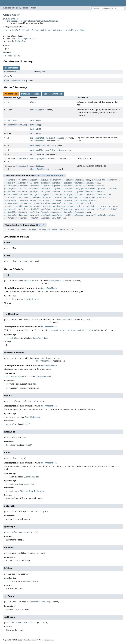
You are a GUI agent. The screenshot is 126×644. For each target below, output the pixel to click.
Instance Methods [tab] (30, 94)
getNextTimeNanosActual (67, 189)
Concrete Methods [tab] (53, 94)
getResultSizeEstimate (16, 192)
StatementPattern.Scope (16, 125)
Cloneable (27, 30)
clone (33, 102)
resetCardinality (27, 200)
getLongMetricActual (94, 186)
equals (33, 110)
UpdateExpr (58, 30)
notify (32, 229)
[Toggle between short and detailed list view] (5, 175)
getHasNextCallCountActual (106, 180)
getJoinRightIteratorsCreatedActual (62, 186)
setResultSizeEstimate (16, 212)
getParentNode (88, 189)
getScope (34, 125)
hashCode (34, 129)
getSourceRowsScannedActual (19, 194)
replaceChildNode (39, 138)
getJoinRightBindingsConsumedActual (23, 186)
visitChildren (37, 166)
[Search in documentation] (107, 8)
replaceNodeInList (101, 197)
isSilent (34, 133)
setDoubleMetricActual (86, 200)
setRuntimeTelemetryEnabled (44, 212)
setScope (34, 150)
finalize (9, 229)
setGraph (34, 146)
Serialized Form (13, 56)
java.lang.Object (11, 19)
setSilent (35, 154)
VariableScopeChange (76, 30)
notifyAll (44, 229)
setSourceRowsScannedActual (49, 215)
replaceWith (10, 200)
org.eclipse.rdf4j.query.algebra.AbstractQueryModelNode (33, 21)
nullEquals (84, 197)
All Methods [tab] (11, 94)
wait (54, 229)
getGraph (34, 120)
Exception (21, 159)
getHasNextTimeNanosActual (18, 183)
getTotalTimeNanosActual (99, 194)
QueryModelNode (43, 30)
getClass (21, 229)
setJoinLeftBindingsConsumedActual (22, 206)
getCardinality (12, 180)
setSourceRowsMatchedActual (19, 215)
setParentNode (87, 209)
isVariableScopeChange (65, 197)
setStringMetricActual (77, 215)
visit (33, 159)
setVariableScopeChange (16, 218)
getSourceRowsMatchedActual (91, 192)
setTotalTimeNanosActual (104, 215)
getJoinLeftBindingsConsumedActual (82, 183)
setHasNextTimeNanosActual (48, 203)
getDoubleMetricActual (52, 180)
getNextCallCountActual (40, 189)
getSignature (36, 192)
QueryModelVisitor (46, 159)
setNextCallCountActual (39, 209)
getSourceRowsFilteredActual (60, 192)
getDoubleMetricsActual (78, 180)
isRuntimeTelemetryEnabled (38, 197)
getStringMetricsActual (72, 194)
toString (61, 218)
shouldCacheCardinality (43, 218)
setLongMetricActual (15, 209)
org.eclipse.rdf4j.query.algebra (15, 8)
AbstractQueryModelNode (24, 39)
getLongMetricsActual (15, 189)
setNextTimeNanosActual (66, 209)
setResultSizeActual (107, 209)
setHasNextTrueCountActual (77, 203)
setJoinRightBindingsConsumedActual (61, 206)
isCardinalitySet (13, 197)
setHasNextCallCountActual (18, 203)
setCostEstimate (64, 200)
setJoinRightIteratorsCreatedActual (101, 206)
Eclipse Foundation (30, 640)
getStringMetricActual (47, 194)
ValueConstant (18, 81)
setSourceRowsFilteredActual (75, 212)
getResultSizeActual (108, 189)
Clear (34, 8)
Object (41, 110)
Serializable (12, 30)
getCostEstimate (30, 180)
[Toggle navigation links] (4, 3)
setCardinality (46, 200)
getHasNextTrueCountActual (48, 183)
